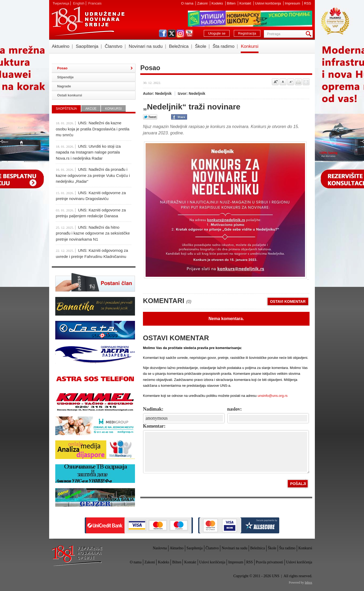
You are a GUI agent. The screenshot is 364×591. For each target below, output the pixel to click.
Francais (95, 3)
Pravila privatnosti (270, 562)
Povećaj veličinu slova (275, 82)
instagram (180, 33)
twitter (172, 33)
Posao (62, 68)
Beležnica (179, 46)
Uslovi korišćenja (268, 3)
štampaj (298, 82)
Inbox (308, 583)
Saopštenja (87, 46)
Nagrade (64, 86)
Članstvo (113, 46)
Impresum (293, 3)
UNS (88, 21)
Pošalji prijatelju (306, 82)
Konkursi (249, 46)
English (79, 3)
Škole (201, 46)
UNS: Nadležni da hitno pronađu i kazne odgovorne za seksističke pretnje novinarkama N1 (93, 233)
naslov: (234, 409)
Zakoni (203, 3)
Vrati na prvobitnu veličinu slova (283, 82)
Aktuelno (61, 46)
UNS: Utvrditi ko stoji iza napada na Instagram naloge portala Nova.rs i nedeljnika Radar (88, 152)
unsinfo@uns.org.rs (272, 396)
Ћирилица (61, 3)
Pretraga (310, 34)
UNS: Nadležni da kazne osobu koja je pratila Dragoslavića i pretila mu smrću (93, 129)
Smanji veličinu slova (291, 82)
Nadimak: (153, 409)
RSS (308, 3)
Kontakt (246, 3)
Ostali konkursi (70, 95)
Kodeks (218, 3)
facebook (163, 33)
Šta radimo (223, 46)
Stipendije (65, 77)
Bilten (232, 3)
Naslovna (160, 548)
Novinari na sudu (146, 46)
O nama (188, 3)
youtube (189, 33)
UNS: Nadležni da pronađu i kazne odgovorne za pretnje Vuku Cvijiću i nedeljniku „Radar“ (93, 175)
